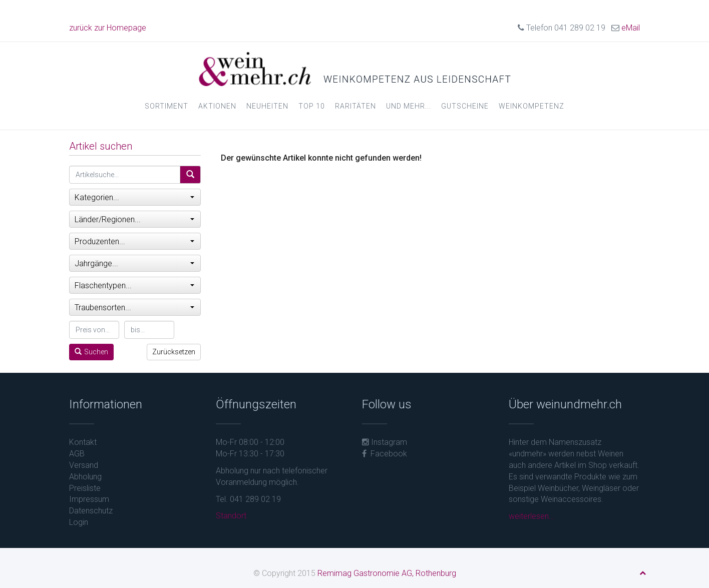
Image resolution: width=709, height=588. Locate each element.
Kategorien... (134, 197)
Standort (231, 516)
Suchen (91, 352)
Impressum (89, 499)
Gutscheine (465, 106)
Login (79, 522)
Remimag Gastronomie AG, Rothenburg (387, 573)
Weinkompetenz (531, 106)
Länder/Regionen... (134, 219)
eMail (631, 28)
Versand (84, 465)
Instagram (385, 442)
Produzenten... (134, 241)
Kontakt (83, 442)
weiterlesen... (532, 516)
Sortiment (166, 106)
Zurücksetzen (174, 352)
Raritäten (356, 106)
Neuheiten (267, 106)
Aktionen (217, 106)
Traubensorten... (134, 308)
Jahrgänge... (134, 263)
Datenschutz (91, 511)
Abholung (85, 477)
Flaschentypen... (134, 285)
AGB (77, 454)
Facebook (385, 454)
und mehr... (409, 106)
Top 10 (312, 106)
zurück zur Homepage (108, 28)
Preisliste (85, 488)
